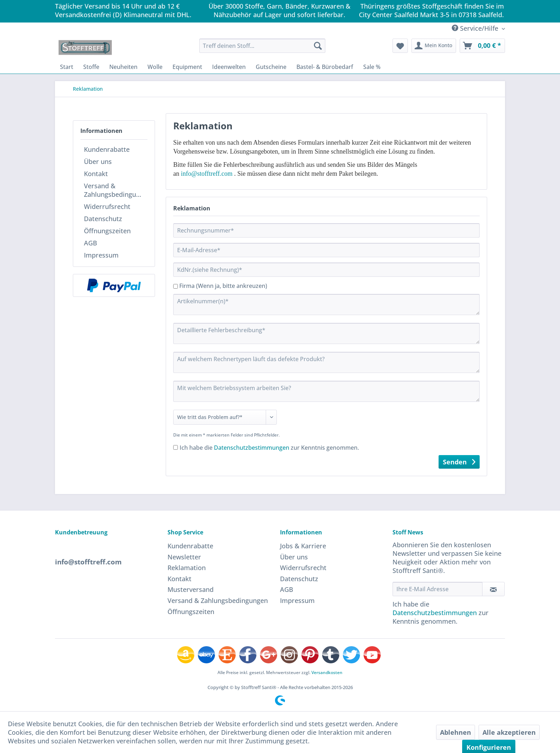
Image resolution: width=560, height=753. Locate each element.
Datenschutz (103, 219)
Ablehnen (456, 732)
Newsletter (184, 557)
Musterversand (191, 589)
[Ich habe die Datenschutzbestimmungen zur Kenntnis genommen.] (176, 447)
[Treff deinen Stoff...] (262, 46)
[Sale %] (372, 67)
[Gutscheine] (271, 67)
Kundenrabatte (107, 149)
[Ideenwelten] (229, 67)
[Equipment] (187, 67)
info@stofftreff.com (207, 174)
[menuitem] (262, 46)
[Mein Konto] (434, 46)
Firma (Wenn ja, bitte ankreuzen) (223, 286)
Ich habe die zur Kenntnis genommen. (269, 448)
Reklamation (187, 568)
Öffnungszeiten (107, 231)
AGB (91, 243)
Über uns (98, 161)
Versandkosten (327, 672)
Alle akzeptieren (509, 732)
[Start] (67, 67)
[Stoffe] (91, 67)
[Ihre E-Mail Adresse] (437, 589)
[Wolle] (155, 67)
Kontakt (96, 174)
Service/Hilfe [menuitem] (476, 28)
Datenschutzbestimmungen (252, 448)
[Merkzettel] (400, 46)
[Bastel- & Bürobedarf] (325, 67)
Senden (459, 461)
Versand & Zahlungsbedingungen (116, 190)
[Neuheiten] (123, 67)
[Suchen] (318, 46)
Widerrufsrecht (107, 206)
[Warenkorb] (482, 46)
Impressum (101, 255)
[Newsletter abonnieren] (493, 589)
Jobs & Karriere (303, 546)
